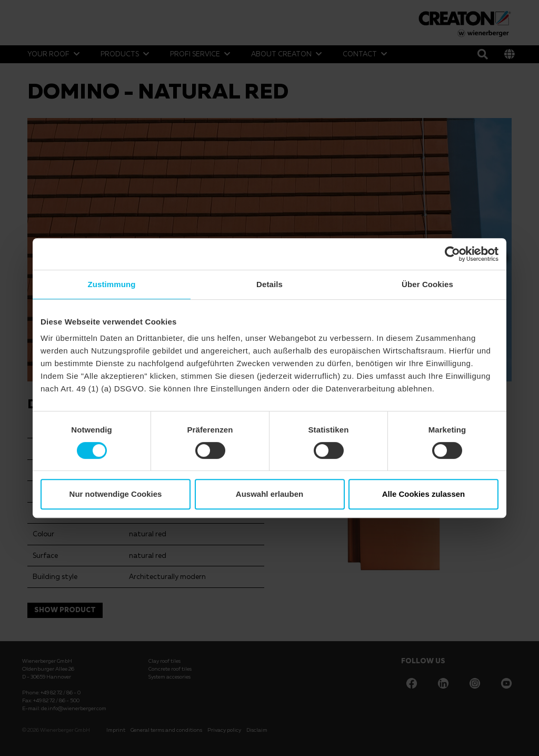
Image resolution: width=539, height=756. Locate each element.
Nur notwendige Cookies (116, 494)
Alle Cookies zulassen (424, 494)
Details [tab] (269, 284)
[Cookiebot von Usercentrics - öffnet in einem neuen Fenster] (452, 254)
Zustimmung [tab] (112, 284)
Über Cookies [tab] (427, 284)
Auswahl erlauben (269, 494)
